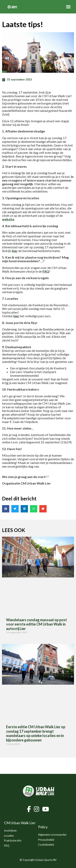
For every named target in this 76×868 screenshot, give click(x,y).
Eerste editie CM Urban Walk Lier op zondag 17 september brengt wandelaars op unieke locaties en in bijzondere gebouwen (36, 733)
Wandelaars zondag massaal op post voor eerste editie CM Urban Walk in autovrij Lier (36, 624)
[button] (68, 7)
